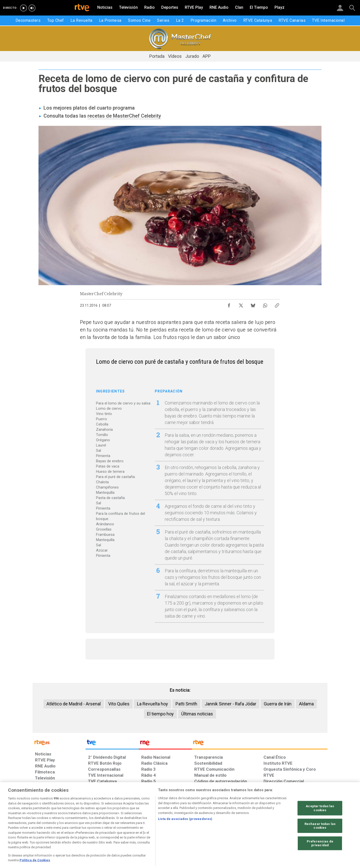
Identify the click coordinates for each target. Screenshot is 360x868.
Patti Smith (186, 704)
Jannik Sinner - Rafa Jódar (230, 704)
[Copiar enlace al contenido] (277, 304)
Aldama (306, 704)
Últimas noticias (197, 714)
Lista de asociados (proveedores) (185, 834)
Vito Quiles (119, 704)
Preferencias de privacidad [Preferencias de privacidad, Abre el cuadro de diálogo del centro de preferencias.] (320, 859)
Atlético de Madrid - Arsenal (74, 704)
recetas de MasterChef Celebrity (124, 116)
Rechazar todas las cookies (320, 841)
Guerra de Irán (278, 704)
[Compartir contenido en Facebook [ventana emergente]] (229, 304)
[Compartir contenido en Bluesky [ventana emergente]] (253, 304)
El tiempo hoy (160, 714)
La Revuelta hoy (152, 704)
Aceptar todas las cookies (320, 824)
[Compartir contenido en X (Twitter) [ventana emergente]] (241, 304)
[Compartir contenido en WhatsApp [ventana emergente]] (265, 304)
